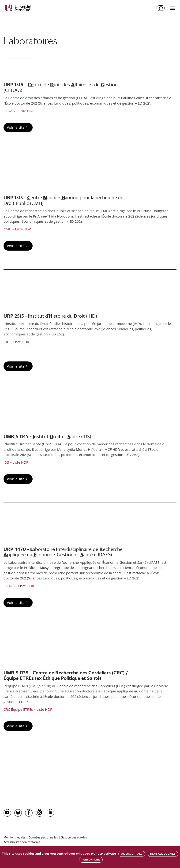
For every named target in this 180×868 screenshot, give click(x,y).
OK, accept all (132, 854)
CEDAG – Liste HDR (19, 111)
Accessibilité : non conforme (22, 842)
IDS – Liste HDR (16, 462)
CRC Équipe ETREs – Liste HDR (28, 709)
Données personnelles (43, 837)
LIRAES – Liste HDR (19, 586)
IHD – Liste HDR (16, 342)
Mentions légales (15, 837)
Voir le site (16, 127)
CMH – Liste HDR (17, 229)
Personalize (91, 860)
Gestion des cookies (74, 837)
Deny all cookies (163, 854)
